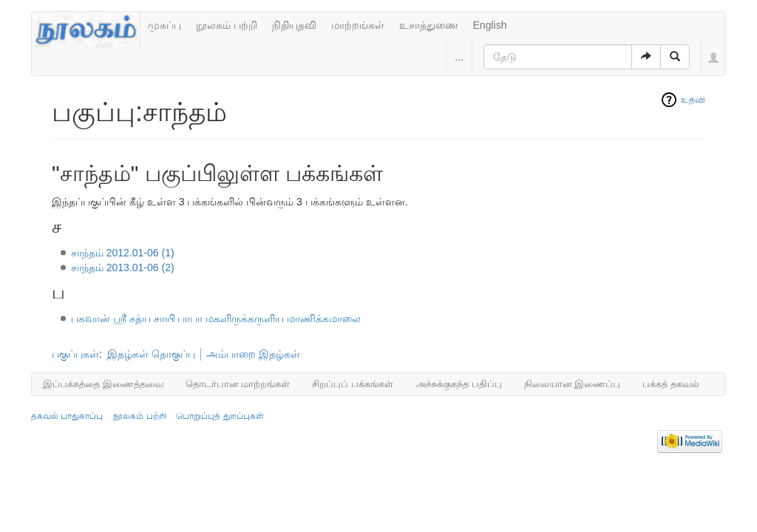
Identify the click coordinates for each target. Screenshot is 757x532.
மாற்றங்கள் (358, 25)
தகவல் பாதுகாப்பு (67, 416)
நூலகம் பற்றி (227, 25)
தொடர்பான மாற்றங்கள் (238, 384)
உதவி (693, 100)
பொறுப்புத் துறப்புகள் (220, 416)
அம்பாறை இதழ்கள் (253, 354)
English (490, 25)
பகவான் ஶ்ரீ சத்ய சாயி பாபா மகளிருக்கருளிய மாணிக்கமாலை (216, 318)
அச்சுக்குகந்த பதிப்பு (459, 384)
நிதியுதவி (294, 25)
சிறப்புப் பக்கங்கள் (353, 384)
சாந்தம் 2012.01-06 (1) (123, 253)
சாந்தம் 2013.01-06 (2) (123, 267)
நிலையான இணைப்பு (573, 384)
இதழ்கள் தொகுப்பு (151, 354)
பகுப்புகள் (75, 354)
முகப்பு (164, 25)
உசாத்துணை (429, 25)
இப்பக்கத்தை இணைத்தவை (103, 384)
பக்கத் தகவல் (671, 384)
